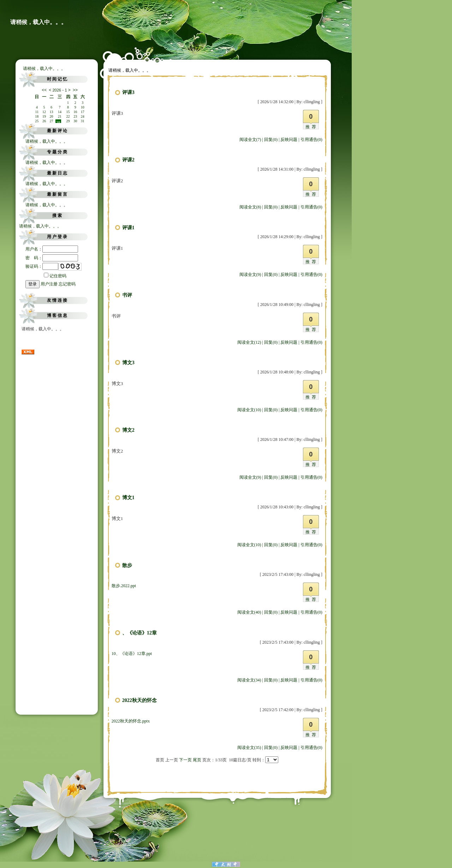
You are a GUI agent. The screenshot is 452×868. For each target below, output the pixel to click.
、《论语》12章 (139, 633)
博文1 (128, 498)
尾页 (197, 760)
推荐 (312, 127)
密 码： (52, 258)
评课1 (128, 228)
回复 (271, 140)
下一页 (185, 760)
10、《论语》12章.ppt (132, 654)
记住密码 (55, 276)
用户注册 (49, 284)
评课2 (128, 160)
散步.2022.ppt (124, 586)
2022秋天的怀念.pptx (131, 721)
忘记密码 (67, 284)
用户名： (52, 249)
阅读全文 (250, 140)
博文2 (128, 430)
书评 (127, 295)
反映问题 (289, 140)
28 (58, 122)
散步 (127, 565)
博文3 (128, 363)
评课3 (128, 92)
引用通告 (311, 140)
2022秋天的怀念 (139, 700)
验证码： (42, 266)
